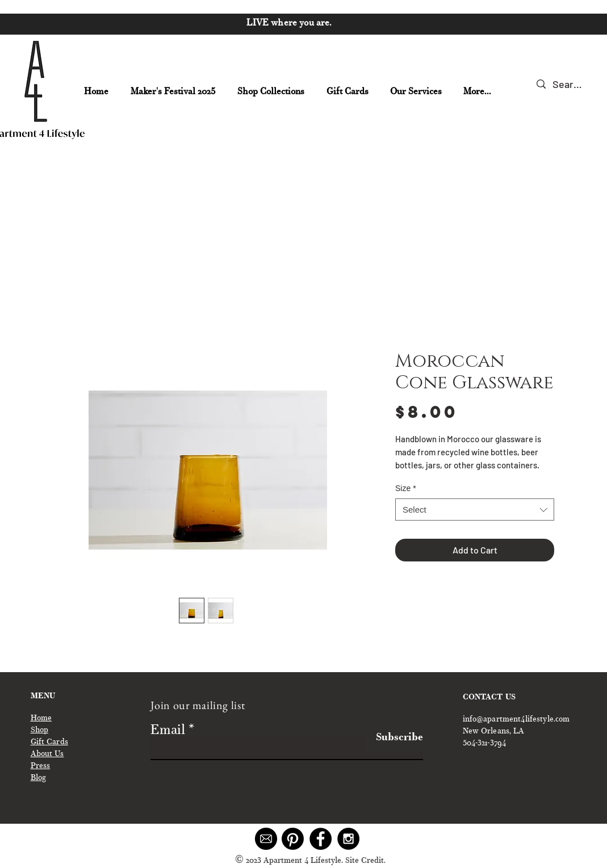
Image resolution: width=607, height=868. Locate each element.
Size (406, 488)
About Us (47, 754)
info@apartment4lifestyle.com (516, 720)
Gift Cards (49, 743)
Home (41, 719)
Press (41, 766)
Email (168, 731)
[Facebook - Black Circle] (321, 839)
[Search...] (568, 84)
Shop (40, 731)
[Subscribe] (394, 738)
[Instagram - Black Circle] (348, 839)
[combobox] (475, 510)
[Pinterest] (293, 839)
